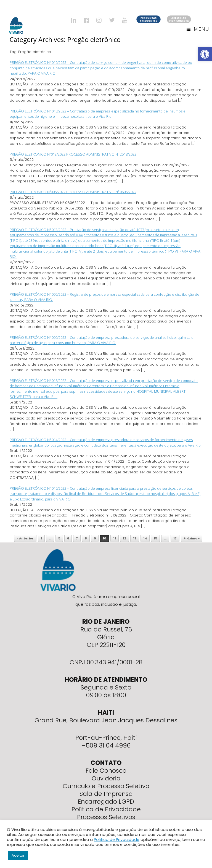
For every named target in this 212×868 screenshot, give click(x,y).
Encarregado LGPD (106, 802)
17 (175, 538)
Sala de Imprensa (106, 794)
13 (135, 538)
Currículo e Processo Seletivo (106, 786)
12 (124, 538)
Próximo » (192, 538)
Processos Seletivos (106, 817)
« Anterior (25, 538)
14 (145, 538)
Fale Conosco (106, 771)
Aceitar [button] (18, 855)
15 (155, 538)
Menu (198, 29)
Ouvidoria (106, 778)
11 (115, 538)
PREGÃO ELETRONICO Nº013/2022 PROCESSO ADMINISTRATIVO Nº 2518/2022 (73, 154)
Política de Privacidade (106, 809)
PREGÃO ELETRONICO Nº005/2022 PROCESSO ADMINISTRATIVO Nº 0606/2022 (73, 192)
